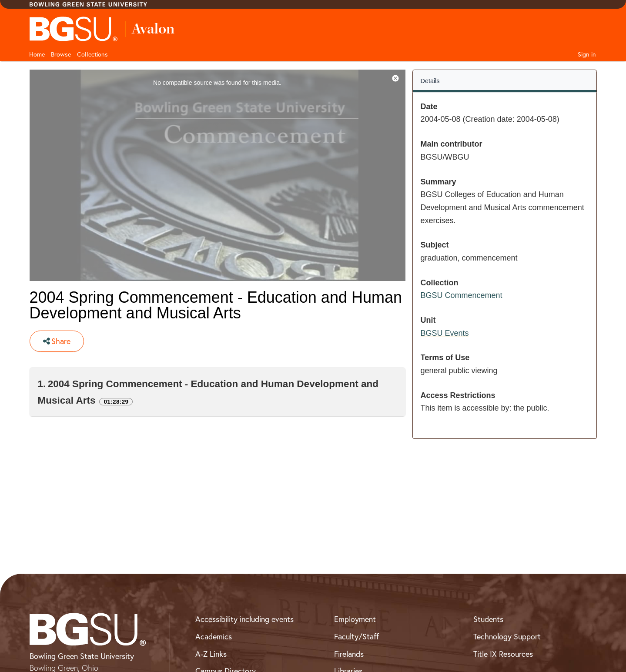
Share (57, 341)
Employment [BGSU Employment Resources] (355, 619)
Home (37, 54)
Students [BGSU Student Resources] (488, 619)
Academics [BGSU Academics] (214, 636)
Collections (92, 54)
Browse (61, 54)
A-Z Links (211, 654)
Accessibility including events (244, 619)
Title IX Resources (503, 654)
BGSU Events (445, 333)
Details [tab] (430, 81)
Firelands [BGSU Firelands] (349, 654)
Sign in (587, 54)
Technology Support (507, 636)
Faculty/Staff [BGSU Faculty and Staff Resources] (357, 636)
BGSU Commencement (462, 295)
